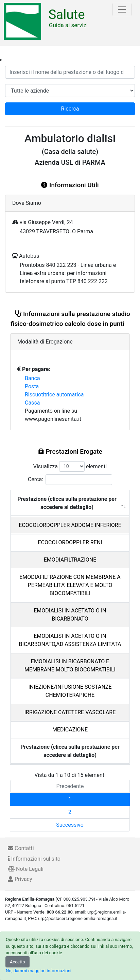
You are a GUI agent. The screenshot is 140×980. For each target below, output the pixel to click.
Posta (32, 386)
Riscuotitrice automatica (54, 395)
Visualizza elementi (70, 466)
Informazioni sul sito (34, 859)
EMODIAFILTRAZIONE (70, 560)
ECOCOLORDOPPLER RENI (70, 542)
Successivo (70, 825)
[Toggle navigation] (122, 9)
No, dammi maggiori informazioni (39, 971)
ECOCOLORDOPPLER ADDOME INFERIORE (70, 525)
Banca (32, 378)
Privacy (20, 879)
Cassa (32, 403)
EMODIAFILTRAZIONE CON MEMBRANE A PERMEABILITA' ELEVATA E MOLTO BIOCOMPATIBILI (70, 585)
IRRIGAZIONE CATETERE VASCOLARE (70, 712)
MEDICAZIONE (70, 730)
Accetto (17, 962)
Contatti (21, 848)
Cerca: (70, 480)
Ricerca (70, 109)
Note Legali (26, 869)
